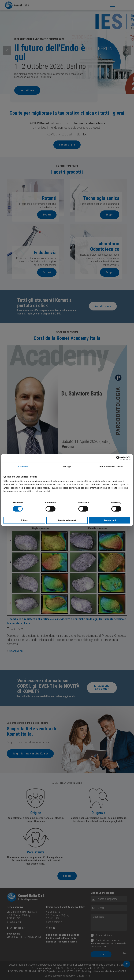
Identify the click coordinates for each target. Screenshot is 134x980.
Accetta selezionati (67, 520)
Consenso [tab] (23, 467)
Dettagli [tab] (67, 467)
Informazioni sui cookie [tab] (111, 467)
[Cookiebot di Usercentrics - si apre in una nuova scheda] (115, 458)
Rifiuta (24, 520)
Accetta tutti (110, 520)
